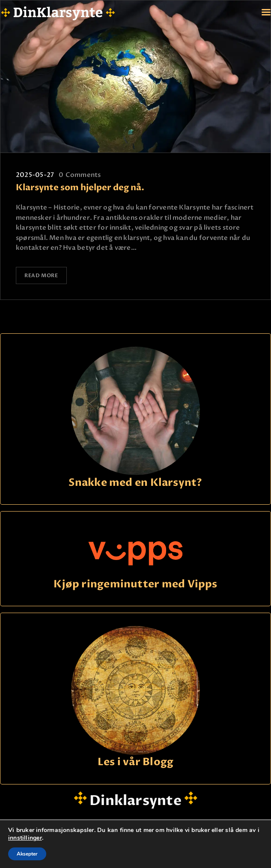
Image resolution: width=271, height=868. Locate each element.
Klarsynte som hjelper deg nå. (80, 188)
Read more (42, 275)
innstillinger (25, 838)
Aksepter (27, 854)
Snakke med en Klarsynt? (135, 482)
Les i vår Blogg (135, 762)
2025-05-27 (35, 175)
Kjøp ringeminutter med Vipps (135, 583)
